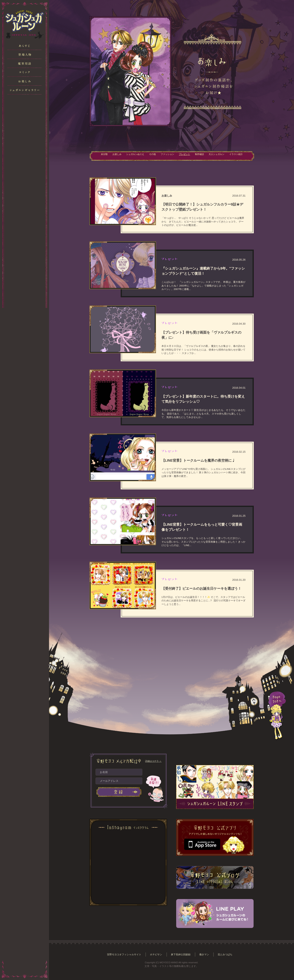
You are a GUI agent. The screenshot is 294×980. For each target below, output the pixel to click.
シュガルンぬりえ (130, 156)
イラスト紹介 (244, 156)
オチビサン (156, 954)
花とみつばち (228, 954)
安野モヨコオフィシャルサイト (122, 954)
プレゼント (186, 156)
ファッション (167, 156)
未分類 (95, 156)
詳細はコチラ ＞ (153, 761)
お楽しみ (110, 156)
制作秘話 (203, 156)
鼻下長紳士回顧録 (182, 954)
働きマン (206, 954)
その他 (150, 156)
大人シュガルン (222, 156)
